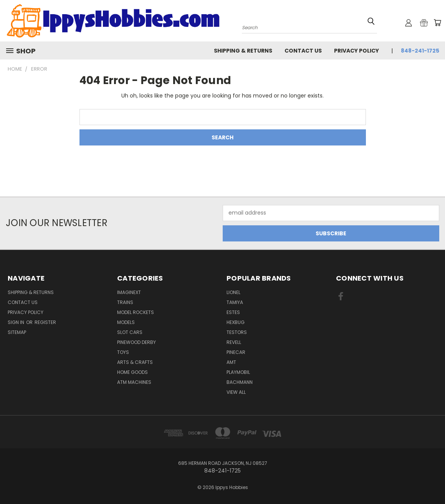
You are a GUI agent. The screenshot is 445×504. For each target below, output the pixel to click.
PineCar (236, 352)
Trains (125, 302)
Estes (233, 312)
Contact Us (303, 51)
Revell (234, 342)
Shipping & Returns (243, 51)
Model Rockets (136, 312)
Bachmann (240, 382)
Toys (123, 352)
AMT (231, 362)
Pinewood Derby (136, 342)
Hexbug (236, 322)
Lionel (233, 292)
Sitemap (17, 332)
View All (236, 392)
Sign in (17, 322)
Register (45, 322)
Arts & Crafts (135, 362)
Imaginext (129, 292)
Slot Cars (130, 332)
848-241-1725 (420, 51)
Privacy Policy (356, 51)
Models (126, 322)
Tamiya (235, 302)
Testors (237, 332)
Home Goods (132, 372)
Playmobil (238, 372)
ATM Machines (134, 382)
